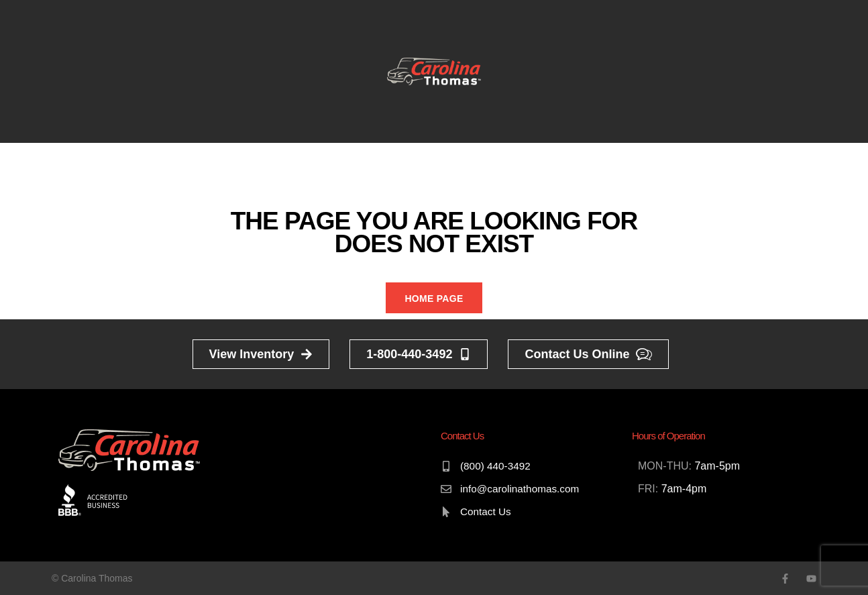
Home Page (434, 299)
